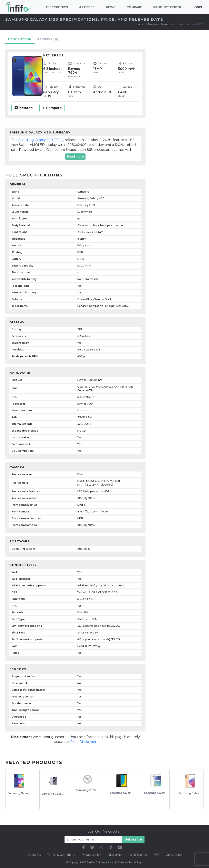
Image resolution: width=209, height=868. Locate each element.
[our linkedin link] (110, 847)
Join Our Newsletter (104, 831)
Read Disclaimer (83, 742)
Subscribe (133, 839)
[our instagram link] (101, 847)
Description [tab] (20, 39)
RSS (157, 855)
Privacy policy (91, 855)
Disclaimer (116, 855)
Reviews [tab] (48, 39)
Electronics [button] (57, 7)
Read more (75, 156)
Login (197, 7)
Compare (52, 108)
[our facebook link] (83, 847)
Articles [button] (87, 7)
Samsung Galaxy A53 (192, 793)
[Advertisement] (181, 109)
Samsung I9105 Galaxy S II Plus (96, 790)
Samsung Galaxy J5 (157, 793)
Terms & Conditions (61, 855)
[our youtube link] (120, 847)
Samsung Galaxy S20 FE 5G (40, 140)
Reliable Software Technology (125, 862)
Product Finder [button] (167, 7)
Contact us (175, 855)
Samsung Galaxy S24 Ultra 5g (61, 794)
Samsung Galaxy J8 (123, 793)
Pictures (23, 108)
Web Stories (138, 855)
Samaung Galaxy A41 (21, 793)
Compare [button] (134, 7)
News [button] (111, 7)
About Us (33, 855)
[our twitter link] (92, 847)
